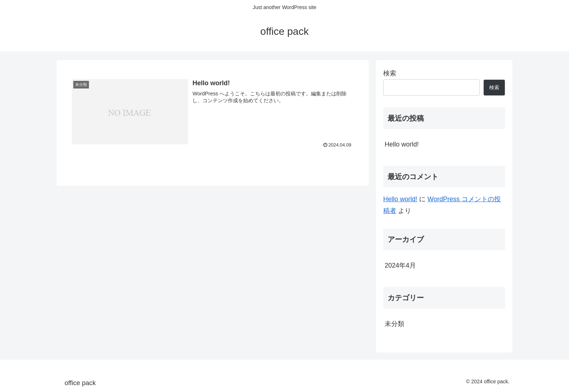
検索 (390, 73)
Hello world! (402, 144)
